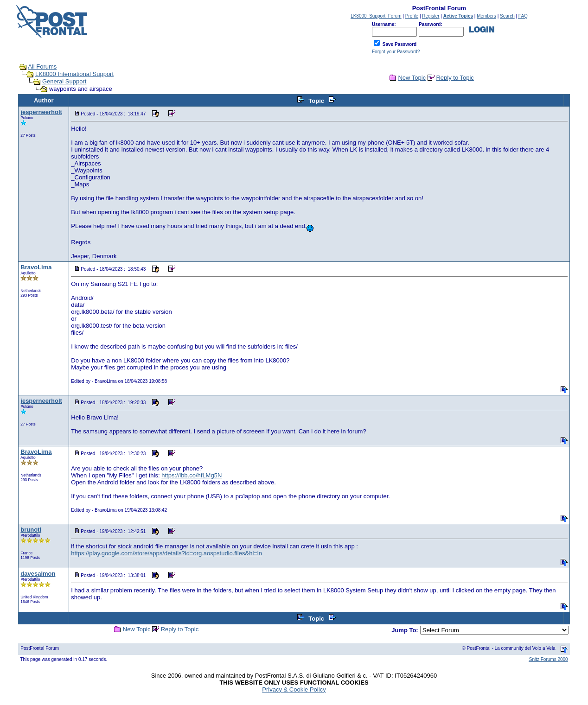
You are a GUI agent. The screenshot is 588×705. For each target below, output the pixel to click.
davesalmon (38, 574)
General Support (64, 81)
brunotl (31, 530)
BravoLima (36, 267)
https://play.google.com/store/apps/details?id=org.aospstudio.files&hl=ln (166, 553)
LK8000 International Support (74, 74)
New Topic (412, 78)
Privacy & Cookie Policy (294, 689)
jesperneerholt (41, 112)
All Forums (42, 67)
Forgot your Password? (396, 52)
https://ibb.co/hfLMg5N (192, 475)
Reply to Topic (455, 78)
